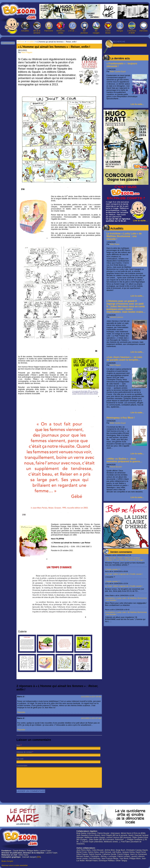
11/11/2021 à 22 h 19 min (91, 697)
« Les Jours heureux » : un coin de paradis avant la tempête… (124, 358)
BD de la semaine (37, 28)
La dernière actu (120, 58)
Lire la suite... (137, 104)
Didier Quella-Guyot (118, 72)
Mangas (120, 27)
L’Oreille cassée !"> (126, 573)
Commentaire (22, 766)
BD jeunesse (84, 28)
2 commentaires (8, 43)
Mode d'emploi (7, 861)
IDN (39, 857)
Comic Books (108, 28)
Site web (20, 759)
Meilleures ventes (61, 28)
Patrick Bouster (116, 467)
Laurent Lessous (116, 317)
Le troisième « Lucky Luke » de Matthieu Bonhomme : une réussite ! (124, 236)
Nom (18, 745)
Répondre (21, 712)
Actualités (25, 27)
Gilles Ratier (115, 244)
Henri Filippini (115, 365)
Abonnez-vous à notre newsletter (15, 865)
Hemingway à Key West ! (121, 418)
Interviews (144, 27)
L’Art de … (72, 27)
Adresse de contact (24, 752)
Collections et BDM (132, 28)
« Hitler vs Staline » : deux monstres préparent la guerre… (124, 460)
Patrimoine (49, 27)
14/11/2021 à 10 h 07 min (91, 718)
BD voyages (96, 28)
